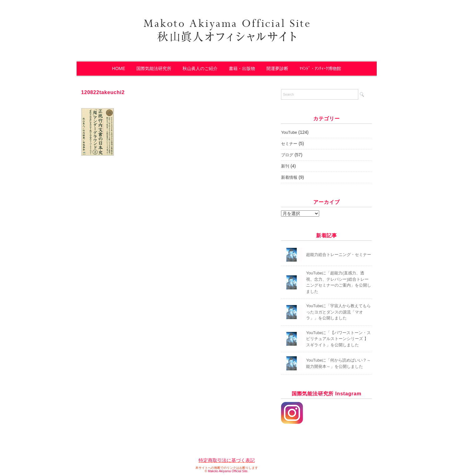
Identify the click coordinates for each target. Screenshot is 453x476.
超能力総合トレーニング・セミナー (339, 255)
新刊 (285, 166)
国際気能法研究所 (154, 68)
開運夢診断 (277, 68)
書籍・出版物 (242, 68)
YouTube (289, 132)
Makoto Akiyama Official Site (228, 471)
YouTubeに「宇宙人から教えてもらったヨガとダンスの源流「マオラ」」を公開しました (338, 312)
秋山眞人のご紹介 (200, 68)
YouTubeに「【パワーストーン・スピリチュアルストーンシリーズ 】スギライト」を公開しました (338, 339)
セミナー (289, 144)
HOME (118, 68)
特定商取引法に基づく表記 (227, 460)
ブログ (287, 155)
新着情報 (289, 177)
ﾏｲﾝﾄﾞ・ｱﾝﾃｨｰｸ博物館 (320, 68)
